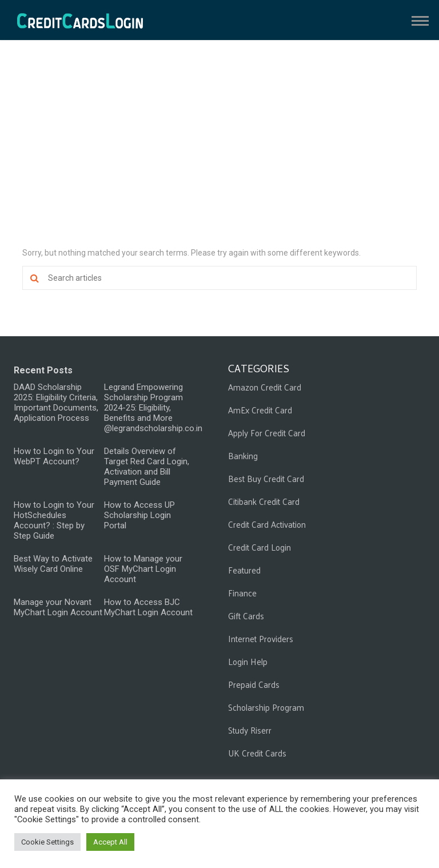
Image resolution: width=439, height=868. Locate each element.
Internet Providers (261, 638)
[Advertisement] (219, 149)
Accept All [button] (110, 842)
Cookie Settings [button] (47, 842)
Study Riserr (250, 730)
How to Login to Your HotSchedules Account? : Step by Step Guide (54, 520)
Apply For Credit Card (267, 433)
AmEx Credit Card (260, 410)
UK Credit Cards (257, 753)
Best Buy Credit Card (266, 478)
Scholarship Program (266, 707)
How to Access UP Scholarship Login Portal (139, 515)
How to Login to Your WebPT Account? (54, 456)
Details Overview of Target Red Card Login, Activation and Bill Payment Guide (147, 467)
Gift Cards (246, 616)
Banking (243, 455)
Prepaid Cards (254, 684)
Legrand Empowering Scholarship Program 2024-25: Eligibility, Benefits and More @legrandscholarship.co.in (153, 408)
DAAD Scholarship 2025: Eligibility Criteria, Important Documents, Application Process (56, 403)
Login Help (248, 661)
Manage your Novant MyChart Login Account (58, 607)
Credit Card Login (260, 547)
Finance (242, 593)
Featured (244, 570)
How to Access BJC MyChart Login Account (148, 607)
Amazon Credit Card (265, 387)
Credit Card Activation (267, 524)
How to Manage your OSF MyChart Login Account (143, 569)
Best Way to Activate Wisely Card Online (53, 564)
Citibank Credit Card (264, 501)
